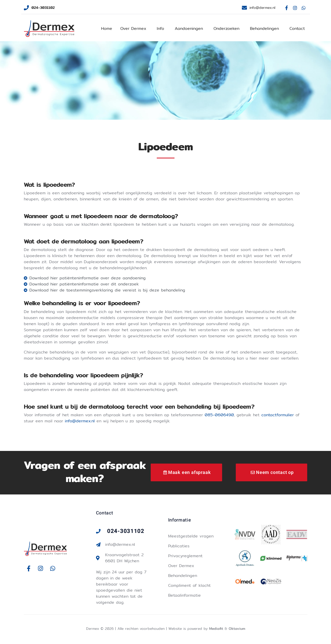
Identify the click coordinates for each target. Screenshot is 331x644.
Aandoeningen (189, 28)
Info (160, 28)
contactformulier (278, 415)
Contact (297, 28)
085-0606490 (219, 415)
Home (107, 28)
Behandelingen (264, 28)
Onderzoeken (226, 28)
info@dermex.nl (80, 421)
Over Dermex (133, 28)
